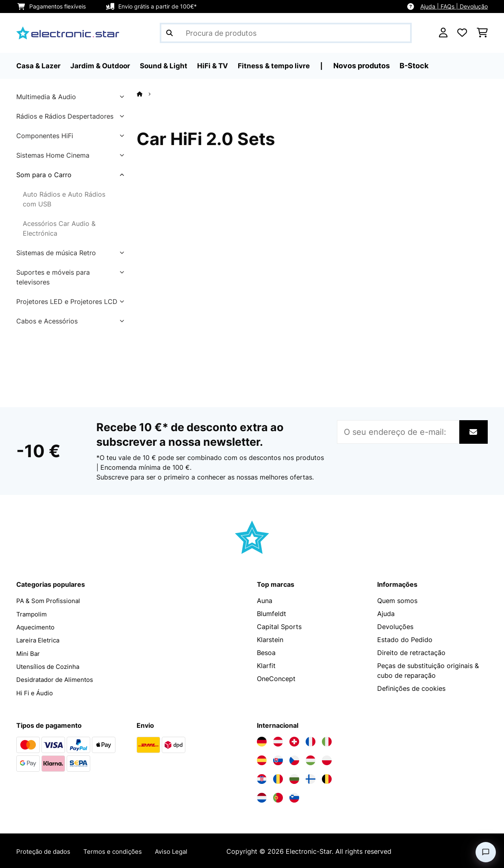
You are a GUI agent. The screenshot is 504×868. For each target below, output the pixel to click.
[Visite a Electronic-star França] (311, 740)
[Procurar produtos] (286, 33)
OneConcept (276, 679)
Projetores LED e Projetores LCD (67, 302)
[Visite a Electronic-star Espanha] (262, 759)
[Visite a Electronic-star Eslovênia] (294, 796)
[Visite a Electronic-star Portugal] (278, 796)
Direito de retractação (411, 653)
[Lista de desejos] (462, 33)
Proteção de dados (46, 850)
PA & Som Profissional (50, 601)
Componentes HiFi (45, 136)
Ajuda (386, 614)
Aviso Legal (181, 850)
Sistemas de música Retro (56, 253)
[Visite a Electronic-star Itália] (327, 740)
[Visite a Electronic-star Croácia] (262, 778)
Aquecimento (37, 627)
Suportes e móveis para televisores (53, 277)
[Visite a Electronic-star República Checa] (294, 759)
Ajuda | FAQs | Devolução (454, 6)
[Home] (147, 94)
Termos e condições (119, 850)
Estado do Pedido (405, 640)
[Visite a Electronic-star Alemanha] (262, 740)
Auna (265, 601)
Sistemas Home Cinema (53, 155)
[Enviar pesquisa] (169, 33)
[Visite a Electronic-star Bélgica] (327, 778)
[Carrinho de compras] (482, 33)
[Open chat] (486, 852)
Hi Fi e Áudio (36, 692)
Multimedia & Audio (46, 97)
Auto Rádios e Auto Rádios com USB (64, 199)
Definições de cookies (411, 688)
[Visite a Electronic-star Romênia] (278, 778)
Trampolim (33, 614)
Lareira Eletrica (39, 640)
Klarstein (270, 640)
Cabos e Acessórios (47, 321)
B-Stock (422, 66)
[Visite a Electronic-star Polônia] (327, 759)
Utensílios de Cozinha (50, 666)
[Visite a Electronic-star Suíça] (294, 740)
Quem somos (397, 601)
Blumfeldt (272, 614)
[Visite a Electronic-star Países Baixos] (262, 796)
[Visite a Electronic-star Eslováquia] (278, 759)
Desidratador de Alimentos (58, 679)
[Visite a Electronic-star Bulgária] (294, 778)
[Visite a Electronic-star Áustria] (278, 740)
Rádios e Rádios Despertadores (65, 116)
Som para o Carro (44, 175)
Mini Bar (29, 653)
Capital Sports (279, 627)
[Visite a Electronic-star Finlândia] (311, 778)
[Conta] (443, 33)
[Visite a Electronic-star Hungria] (311, 759)
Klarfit (266, 666)
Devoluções (395, 627)
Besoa (266, 653)
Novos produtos (370, 66)
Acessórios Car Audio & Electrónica (59, 228)
